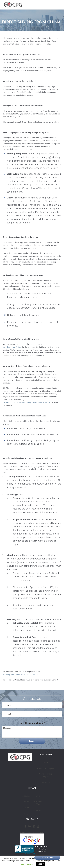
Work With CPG (38, 803)
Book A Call (47, 858)
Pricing (26, 808)
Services (26, 802)
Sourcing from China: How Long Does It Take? (22, 675)
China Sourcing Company (45, 775)
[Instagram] (34, 826)
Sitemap (38, 810)
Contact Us (45, 783)
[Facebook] (25, 826)
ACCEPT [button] (41, 864)
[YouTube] (38, 826)
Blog (38, 796)
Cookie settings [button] (27, 864)
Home (46, 763)
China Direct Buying (46, 769)
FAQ (26, 814)
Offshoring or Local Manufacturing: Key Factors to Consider (27, 403)
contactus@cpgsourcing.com (32, 832)
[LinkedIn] (30, 826)
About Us (26, 796)
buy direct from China (12, 347)
